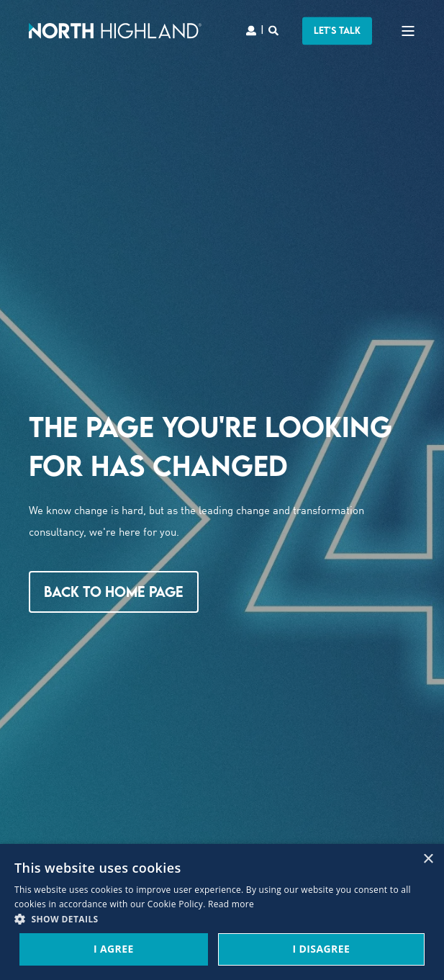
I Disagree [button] (321, 949)
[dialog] (222, 912)
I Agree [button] (114, 949)
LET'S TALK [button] (337, 30)
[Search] (275, 29)
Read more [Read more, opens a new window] (231, 904)
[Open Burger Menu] (408, 31)
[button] (222, 920)
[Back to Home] (115, 30)
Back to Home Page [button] (114, 592)
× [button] (428, 859)
